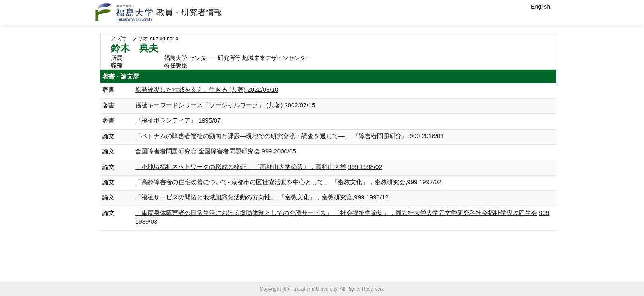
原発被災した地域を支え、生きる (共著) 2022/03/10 (207, 89)
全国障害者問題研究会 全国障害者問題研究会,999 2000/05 (216, 151)
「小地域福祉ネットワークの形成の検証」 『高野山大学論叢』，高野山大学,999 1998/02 (259, 167)
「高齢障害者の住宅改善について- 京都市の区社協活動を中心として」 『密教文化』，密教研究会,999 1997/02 (288, 182)
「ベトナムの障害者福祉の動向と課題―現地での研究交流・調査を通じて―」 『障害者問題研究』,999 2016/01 (290, 136)
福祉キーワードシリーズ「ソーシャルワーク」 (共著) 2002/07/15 (225, 105)
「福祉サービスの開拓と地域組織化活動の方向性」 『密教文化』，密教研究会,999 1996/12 (262, 197)
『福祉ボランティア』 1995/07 (178, 120)
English (540, 7)
